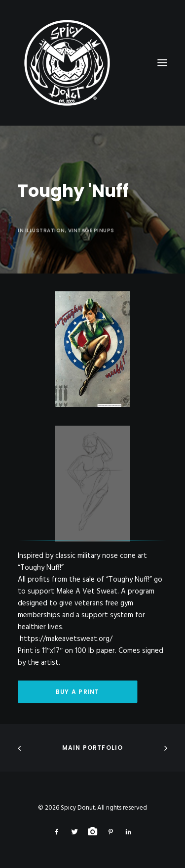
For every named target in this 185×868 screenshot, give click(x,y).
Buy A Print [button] (77, 692)
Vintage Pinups (91, 260)
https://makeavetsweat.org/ (66, 639)
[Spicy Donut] (92, 63)
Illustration (45, 260)
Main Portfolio (93, 748)
